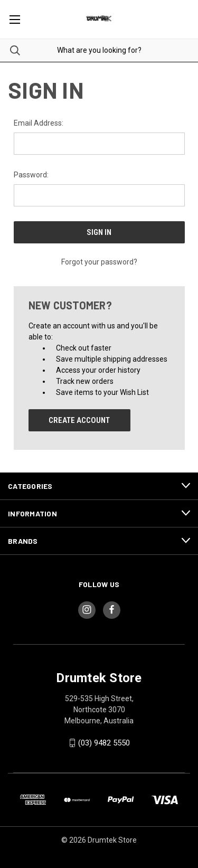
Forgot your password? (99, 262)
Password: (31, 175)
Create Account (79, 420)
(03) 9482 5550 (104, 743)
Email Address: (39, 123)
